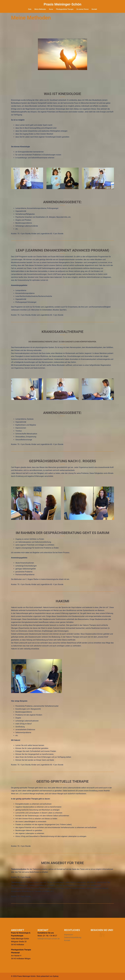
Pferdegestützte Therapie (65, 9)
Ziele (30, 9)
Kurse (51, 9)
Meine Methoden (40, 9)
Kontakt (94, 9)
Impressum (69, 935)
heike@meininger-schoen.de (49, 939)
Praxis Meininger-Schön (62, 4)
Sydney (56, 976)
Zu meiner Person (83, 9)
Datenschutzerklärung (73, 937)
